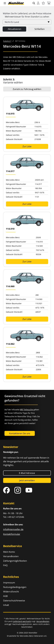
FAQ (5, 565)
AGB (5, 596)
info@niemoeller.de (13, 529)
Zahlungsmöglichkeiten (15, 561)
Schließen (40, 29)
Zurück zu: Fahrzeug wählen (27, 89)
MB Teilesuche (26, 410)
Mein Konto (9, 552)
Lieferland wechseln (22, 621)
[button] (5, 3)
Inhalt (6, 605)
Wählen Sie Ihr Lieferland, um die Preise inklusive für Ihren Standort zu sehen (27, 15)
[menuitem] (7, 41)
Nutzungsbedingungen (15, 587)
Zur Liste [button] (27, 146)
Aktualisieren (14, 29)
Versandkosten (11, 556)
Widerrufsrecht (11, 592)
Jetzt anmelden (27, 480)
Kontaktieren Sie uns (20, 433)
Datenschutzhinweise (14, 600)
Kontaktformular (12, 534)
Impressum (9, 583)
